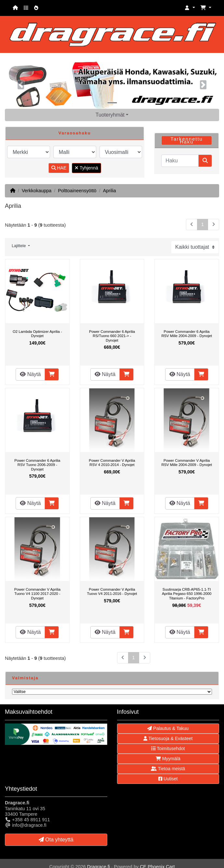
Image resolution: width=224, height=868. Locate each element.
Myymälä (168, 759)
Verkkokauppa (37, 191)
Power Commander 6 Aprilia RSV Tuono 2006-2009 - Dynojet (37, 465)
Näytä (30, 374)
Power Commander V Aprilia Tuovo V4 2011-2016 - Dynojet (112, 592)
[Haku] (180, 161)
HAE (59, 168)
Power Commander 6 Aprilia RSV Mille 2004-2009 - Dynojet (187, 334)
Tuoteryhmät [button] (110, 115)
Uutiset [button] (168, 779)
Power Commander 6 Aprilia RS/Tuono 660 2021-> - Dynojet (112, 336)
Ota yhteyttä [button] (56, 840)
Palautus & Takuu (168, 728)
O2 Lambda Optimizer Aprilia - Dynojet (37, 334)
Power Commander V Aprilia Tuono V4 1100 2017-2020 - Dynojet (37, 594)
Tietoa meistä (168, 769)
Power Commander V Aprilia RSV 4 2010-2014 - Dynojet (112, 463)
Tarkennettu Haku (186, 140)
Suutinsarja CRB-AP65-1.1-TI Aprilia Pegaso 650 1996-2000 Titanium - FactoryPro (187, 594)
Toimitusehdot (168, 748)
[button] (190, 8)
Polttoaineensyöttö (77, 191)
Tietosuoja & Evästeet (168, 738)
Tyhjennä (86, 168)
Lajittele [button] (19, 246)
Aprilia (110, 191)
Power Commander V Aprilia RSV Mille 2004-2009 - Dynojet (187, 463)
